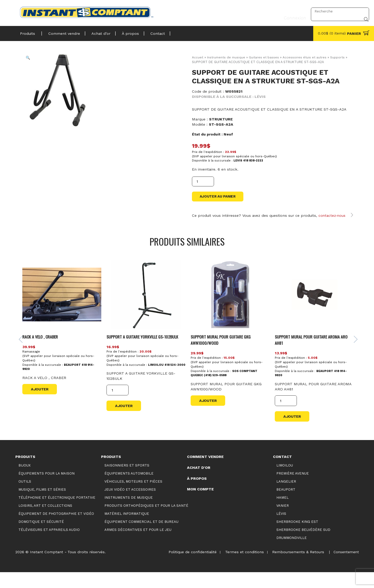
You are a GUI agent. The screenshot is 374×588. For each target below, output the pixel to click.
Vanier (283, 521)
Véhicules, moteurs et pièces (133, 497)
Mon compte (200, 505)
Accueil (198, 57)
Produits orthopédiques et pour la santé (146, 521)
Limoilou (285, 481)
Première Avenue (293, 489)
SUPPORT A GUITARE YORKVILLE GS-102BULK (145, 352)
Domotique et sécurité (41, 538)
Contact (150, 32)
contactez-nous (333, 222)
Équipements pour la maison (46, 489)
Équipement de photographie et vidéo (56, 529)
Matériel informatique (127, 529)
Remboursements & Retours (296, 568)
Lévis (281, 529)
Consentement (345, 568)
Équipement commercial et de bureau (141, 538)
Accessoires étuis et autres (306, 57)
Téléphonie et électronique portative (57, 513)
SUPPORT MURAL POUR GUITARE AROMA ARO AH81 (313, 355)
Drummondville (292, 554)
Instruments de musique (227, 57)
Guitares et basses (265, 57)
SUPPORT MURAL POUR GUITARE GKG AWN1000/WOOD (222, 355)
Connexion (293, 11)
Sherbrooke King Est (297, 538)
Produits (28, 32)
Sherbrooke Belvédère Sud (303, 546)
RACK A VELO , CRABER (43, 352)
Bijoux (25, 481)
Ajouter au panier (219, 197)
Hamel (282, 513)
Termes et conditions (241, 568)
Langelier (286, 497)
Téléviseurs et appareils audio (49, 546)
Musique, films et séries (42, 505)
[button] (31, 61)
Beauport (286, 505)
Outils (25, 497)
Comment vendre (62, 32)
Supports (340, 57)
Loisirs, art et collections (45, 521)
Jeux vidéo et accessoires (130, 505)
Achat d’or (97, 32)
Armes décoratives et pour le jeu (138, 546)
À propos (124, 32)
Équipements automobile (129, 489)
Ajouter (41, 405)
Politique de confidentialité (188, 568)
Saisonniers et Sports (127, 481)
